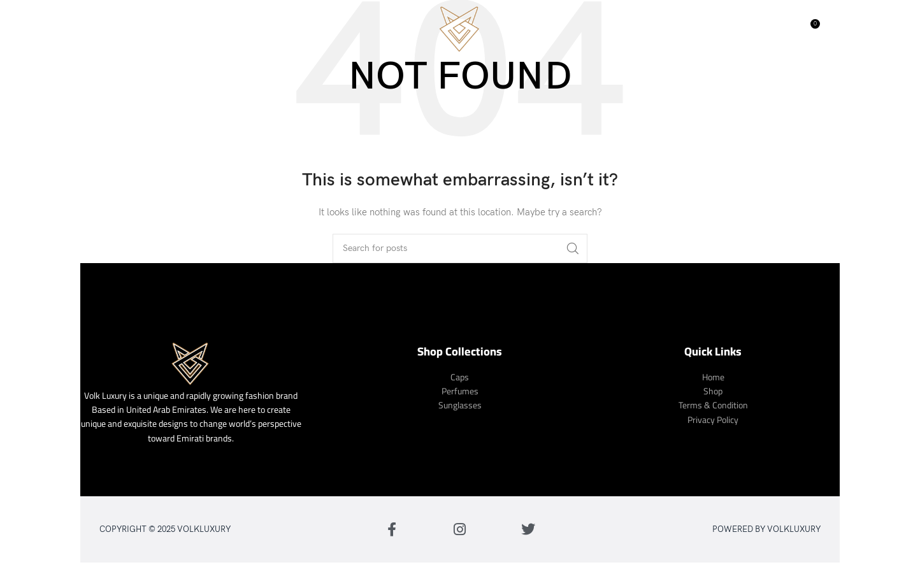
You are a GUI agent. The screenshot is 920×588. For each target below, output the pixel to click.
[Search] (782, 29)
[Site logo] (460, 28)
